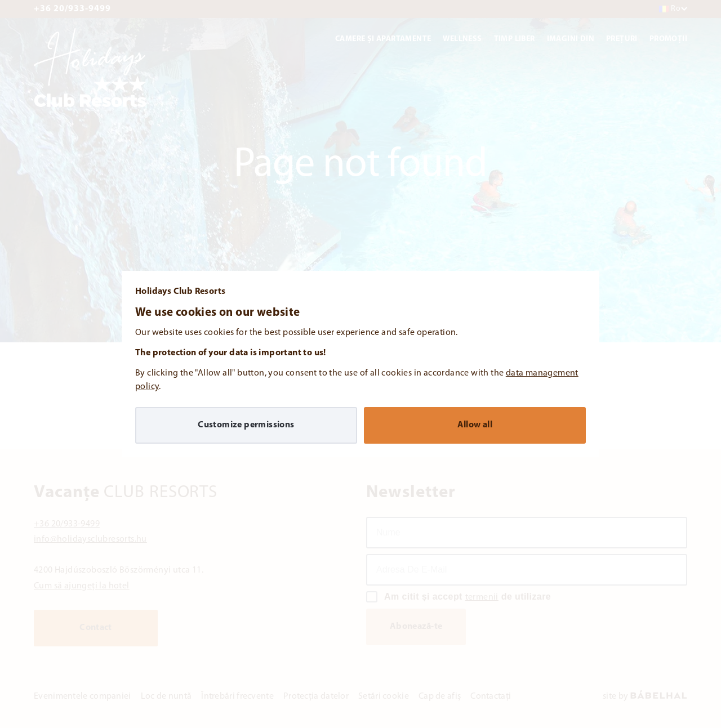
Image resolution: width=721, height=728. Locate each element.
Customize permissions (246, 425)
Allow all (475, 425)
